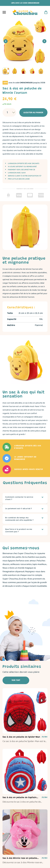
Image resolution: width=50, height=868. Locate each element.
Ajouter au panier (32, 113)
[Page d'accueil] (25, 12)
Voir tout (16, 680)
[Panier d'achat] (46, 12)
